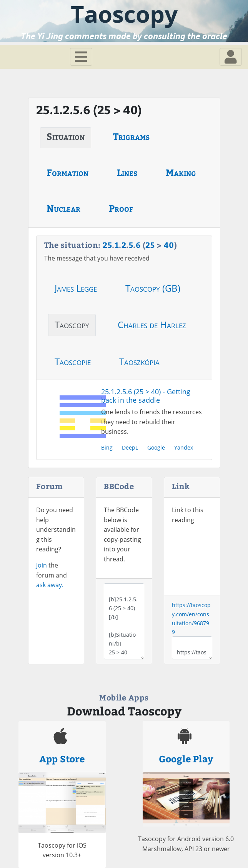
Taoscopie (73, 361)
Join (42, 565)
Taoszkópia (139, 361)
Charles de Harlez (152, 324)
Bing (107, 447)
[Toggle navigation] (81, 57)
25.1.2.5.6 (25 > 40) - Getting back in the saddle (146, 396)
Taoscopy (72, 324)
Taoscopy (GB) (153, 288)
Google (156, 447)
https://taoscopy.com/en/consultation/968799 (192, 648)
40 (169, 245)
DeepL (130, 447)
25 (107, 245)
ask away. (50, 585)
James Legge (76, 288)
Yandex (184, 447)
